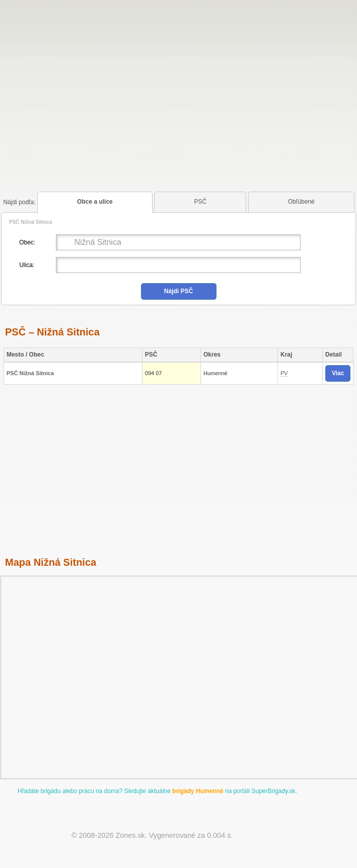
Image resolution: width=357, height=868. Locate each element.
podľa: (19, 202)
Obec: (27, 242)
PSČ (201, 202)
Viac (338, 373)
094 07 (154, 373)
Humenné (216, 373)
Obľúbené (301, 202)
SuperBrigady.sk (273, 791)
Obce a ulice (95, 202)
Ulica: (27, 265)
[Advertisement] (178, 82)
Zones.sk (130, 835)
